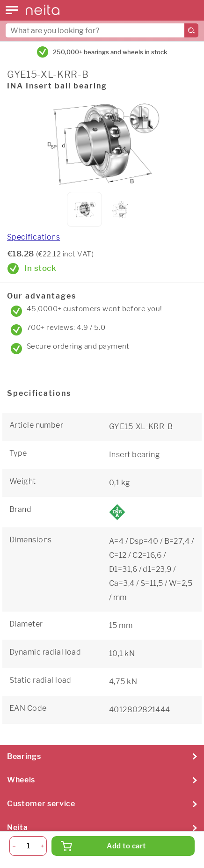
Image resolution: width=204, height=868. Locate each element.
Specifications (33, 237)
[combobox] (102, 30)
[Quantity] (28, 846)
